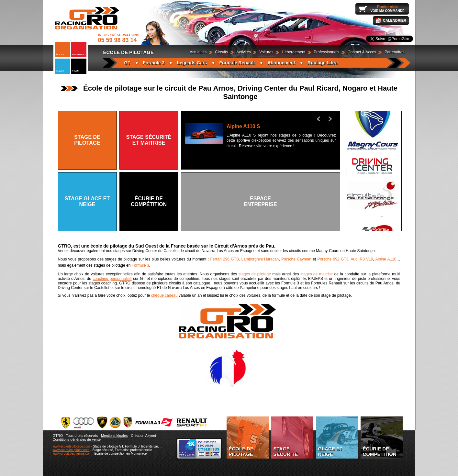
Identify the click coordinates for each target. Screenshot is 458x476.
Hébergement (294, 52)
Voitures (266, 52)
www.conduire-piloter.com (71, 450)
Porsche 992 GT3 (333, 259)
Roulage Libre (323, 63)
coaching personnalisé (112, 279)
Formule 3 (154, 63)
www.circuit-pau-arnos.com (72, 454)
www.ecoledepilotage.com (72, 446)
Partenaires (394, 52)
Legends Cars (192, 63)
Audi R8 (358, 259)
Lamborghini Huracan (260, 259)
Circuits (221, 52)
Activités (244, 52)
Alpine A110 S (243, 126)
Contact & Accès (362, 52)
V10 (369, 259)
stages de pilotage (255, 274)
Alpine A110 (386, 259)
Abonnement (281, 63)
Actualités (198, 52)
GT (127, 63)
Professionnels (326, 52)
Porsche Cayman (296, 259)
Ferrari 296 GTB (224, 259)
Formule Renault (237, 63)
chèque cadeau (164, 295)
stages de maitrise (317, 274)
